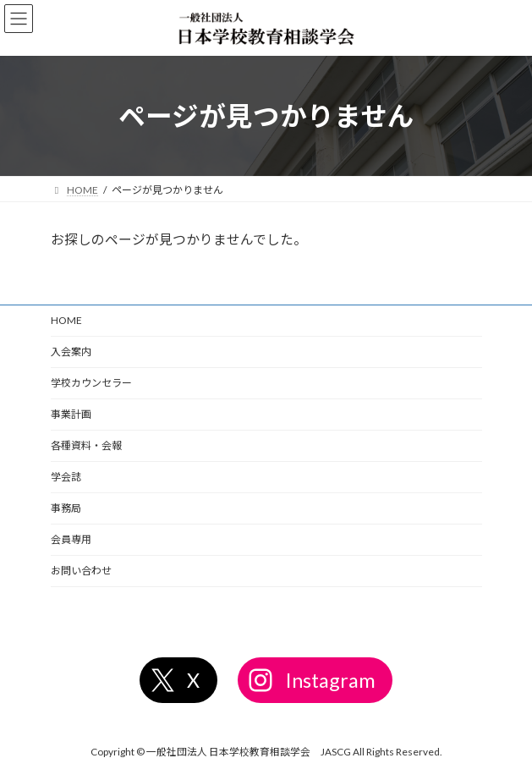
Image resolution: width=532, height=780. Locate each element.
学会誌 (66, 477)
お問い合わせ (81, 571)
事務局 (66, 508)
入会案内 (71, 352)
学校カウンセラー (91, 383)
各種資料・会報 (86, 445)
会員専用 (71, 539)
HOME (66, 320)
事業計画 (71, 414)
